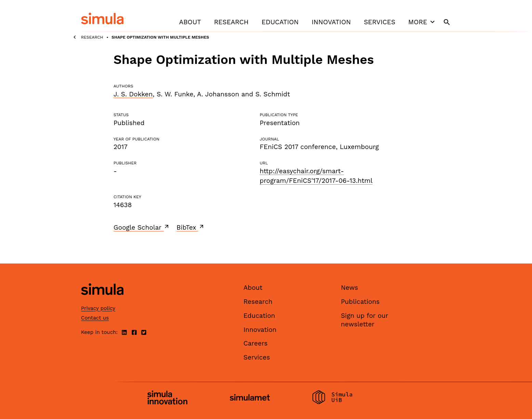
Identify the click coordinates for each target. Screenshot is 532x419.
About (190, 22)
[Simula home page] (102, 301)
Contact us (95, 318)
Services (380, 22)
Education (280, 22)
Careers (256, 343)
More (422, 22)
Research (231, 22)
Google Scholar (142, 227)
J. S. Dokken (133, 94)
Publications (360, 302)
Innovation (331, 22)
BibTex (191, 227)
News (349, 288)
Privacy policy (98, 308)
